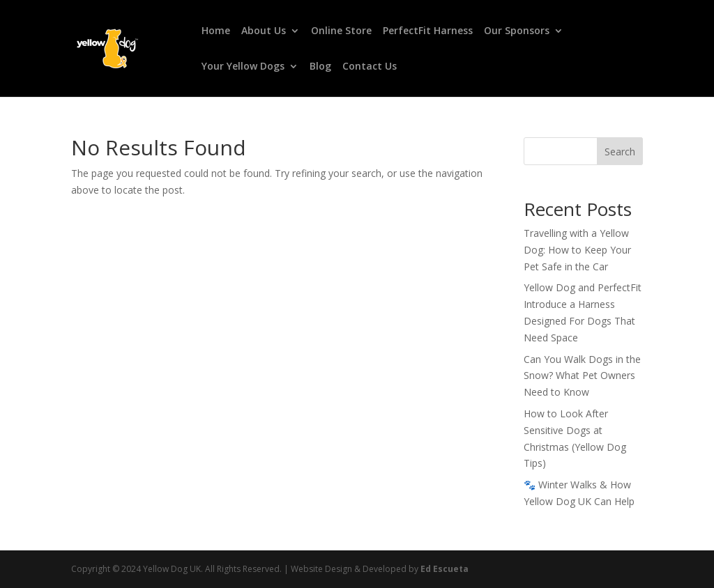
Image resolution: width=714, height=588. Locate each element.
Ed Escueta (445, 569)
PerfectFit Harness (428, 31)
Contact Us (370, 67)
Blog (320, 67)
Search (620, 152)
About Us (264, 31)
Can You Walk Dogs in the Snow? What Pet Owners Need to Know (582, 376)
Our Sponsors (517, 31)
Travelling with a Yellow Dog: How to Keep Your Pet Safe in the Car (577, 250)
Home (216, 31)
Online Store (341, 31)
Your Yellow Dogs (243, 67)
